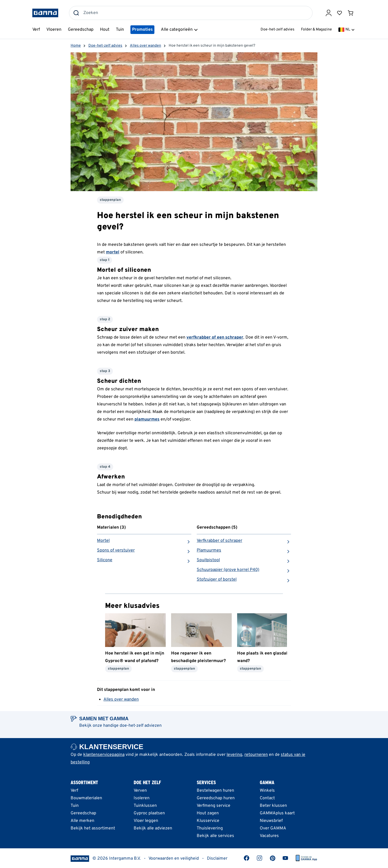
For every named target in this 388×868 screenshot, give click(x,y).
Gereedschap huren (216, 798)
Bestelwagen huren (215, 791)
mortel (113, 252)
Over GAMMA (273, 828)
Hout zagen (208, 813)
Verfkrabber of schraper (219, 541)
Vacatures (269, 836)
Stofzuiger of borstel (217, 580)
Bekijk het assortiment (93, 828)
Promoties (142, 30)
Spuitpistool (208, 560)
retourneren (256, 755)
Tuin (75, 806)
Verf (74, 791)
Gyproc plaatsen (149, 813)
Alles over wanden (121, 700)
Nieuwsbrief (271, 821)
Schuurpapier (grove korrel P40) (228, 570)
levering (234, 755)
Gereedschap (83, 813)
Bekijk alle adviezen (153, 828)
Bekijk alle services (215, 836)
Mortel (103, 541)
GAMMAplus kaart (277, 813)
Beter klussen (273, 806)
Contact (267, 798)
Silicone (105, 560)
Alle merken (82, 821)
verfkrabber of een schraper (215, 337)
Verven (140, 791)
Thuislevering (210, 828)
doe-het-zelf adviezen (141, 726)
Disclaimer (217, 859)
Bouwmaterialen (86, 798)
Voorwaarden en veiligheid (174, 859)
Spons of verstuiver (116, 550)
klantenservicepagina (104, 755)
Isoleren (142, 798)
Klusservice (208, 821)
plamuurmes (147, 419)
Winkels (267, 791)
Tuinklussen (145, 806)
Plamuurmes (209, 550)
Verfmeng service (214, 806)
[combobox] (191, 13)
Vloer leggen (146, 821)
